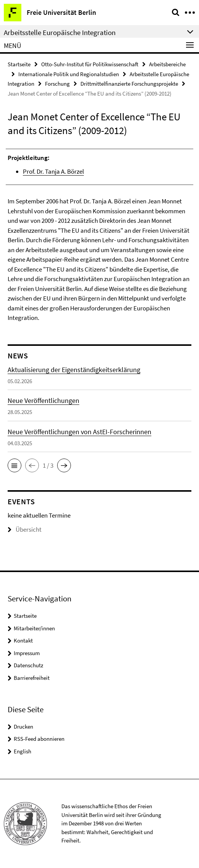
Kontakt (23, 640)
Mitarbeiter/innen (34, 628)
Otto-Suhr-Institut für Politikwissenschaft (90, 64)
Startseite (19, 64)
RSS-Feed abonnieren (39, 739)
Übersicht (25, 529)
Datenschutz (28, 665)
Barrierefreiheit (32, 678)
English (22, 751)
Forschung (57, 84)
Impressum (27, 653)
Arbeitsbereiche (167, 64)
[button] (14, 465)
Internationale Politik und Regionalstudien (69, 74)
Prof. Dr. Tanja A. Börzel (53, 171)
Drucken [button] (23, 727)
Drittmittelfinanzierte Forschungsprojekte (129, 84)
